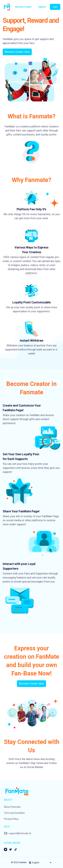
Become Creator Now (17, 52)
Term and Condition (14, 813)
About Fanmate (12, 807)
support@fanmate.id (20, 833)
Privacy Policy (11, 819)
